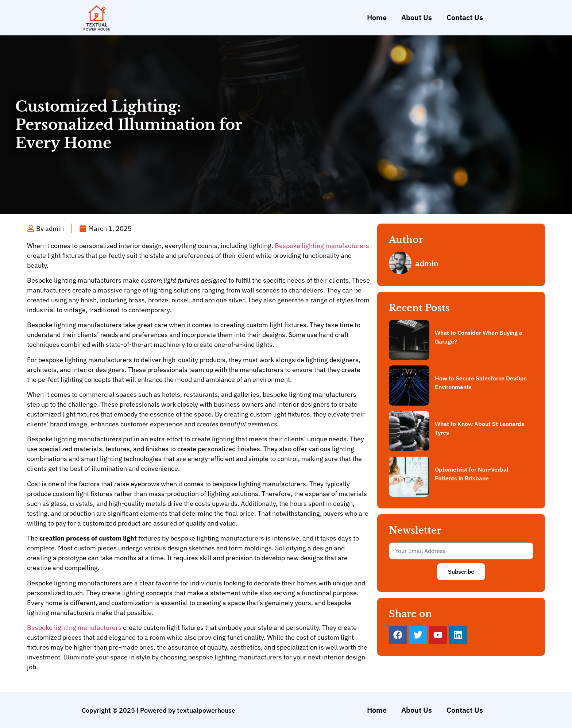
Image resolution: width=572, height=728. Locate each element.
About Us (417, 17)
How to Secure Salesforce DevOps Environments (481, 383)
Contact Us (465, 17)
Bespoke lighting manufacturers (322, 246)
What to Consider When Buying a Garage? (479, 337)
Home (377, 17)
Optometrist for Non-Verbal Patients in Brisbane (472, 474)
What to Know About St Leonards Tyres (480, 428)
